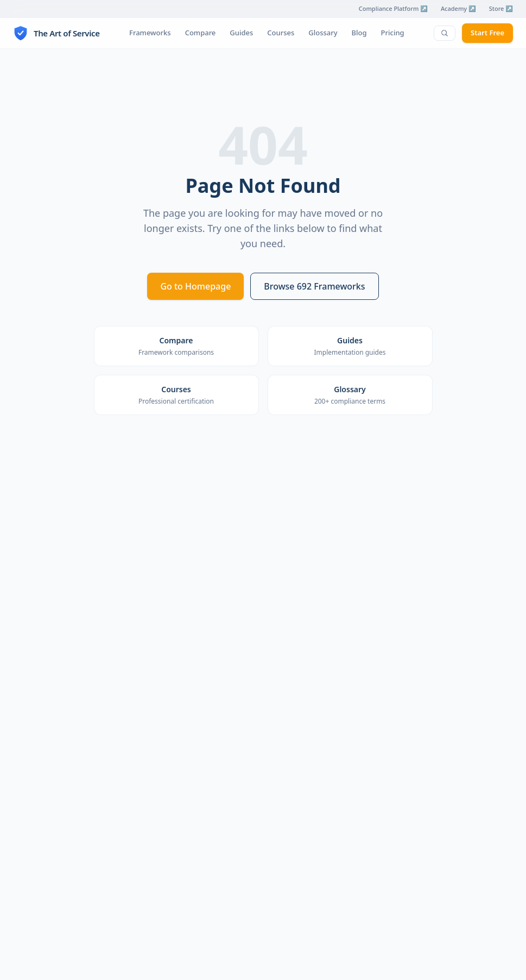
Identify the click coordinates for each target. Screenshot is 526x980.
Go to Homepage (195, 286)
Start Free (487, 33)
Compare (201, 33)
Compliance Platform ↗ (393, 8)
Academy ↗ (458, 8)
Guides (241, 33)
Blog (359, 33)
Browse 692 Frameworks (314, 286)
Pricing (393, 33)
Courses (281, 33)
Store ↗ (501, 8)
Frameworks (150, 33)
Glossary (323, 33)
